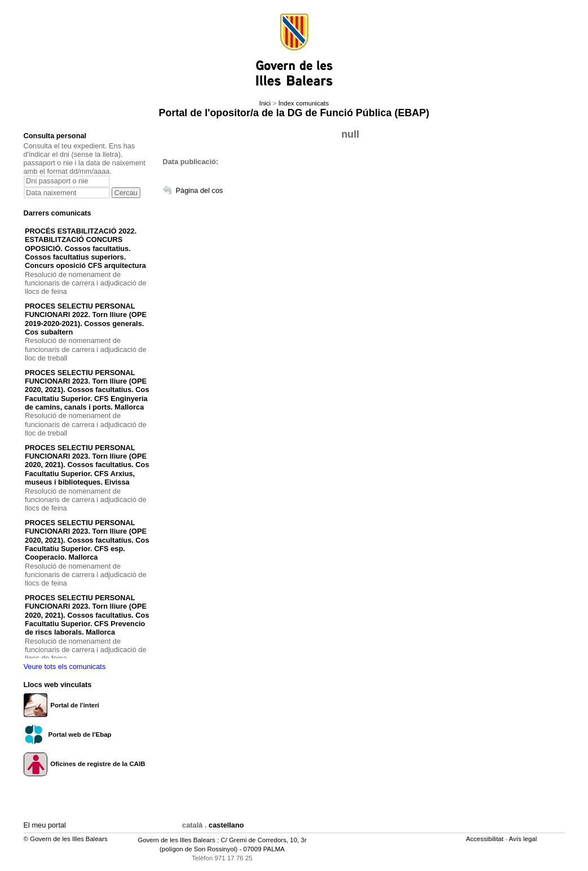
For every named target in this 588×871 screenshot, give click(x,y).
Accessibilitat (485, 839)
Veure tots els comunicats (65, 667)
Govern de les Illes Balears (176, 840)
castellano (226, 825)
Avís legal (524, 839)
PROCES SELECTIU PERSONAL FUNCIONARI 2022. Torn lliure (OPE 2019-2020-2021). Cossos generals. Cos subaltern (86, 319)
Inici (265, 103)
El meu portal (45, 825)
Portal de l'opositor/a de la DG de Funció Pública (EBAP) (294, 113)
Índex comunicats (304, 103)
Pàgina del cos (200, 190)
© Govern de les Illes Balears (66, 839)
